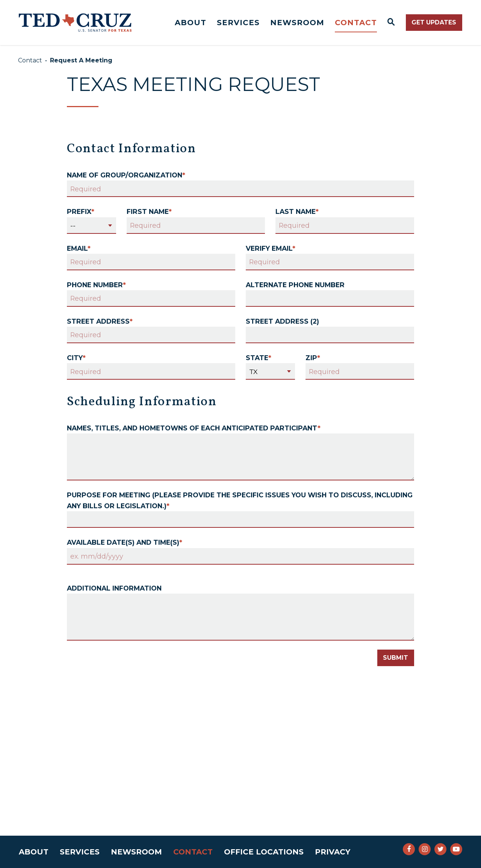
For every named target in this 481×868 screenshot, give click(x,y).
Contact (356, 23)
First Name (149, 211)
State (259, 358)
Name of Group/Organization (126, 175)
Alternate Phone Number (295, 285)
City (76, 358)
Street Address (100, 321)
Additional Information (114, 588)
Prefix (81, 211)
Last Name (297, 211)
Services (238, 23)
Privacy (333, 852)
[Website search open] (391, 23)
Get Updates (434, 22)
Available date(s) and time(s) (125, 542)
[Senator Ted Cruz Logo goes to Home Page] (75, 23)
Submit (396, 658)
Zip (313, 358)
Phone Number (96, 285)
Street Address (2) (282, 321)
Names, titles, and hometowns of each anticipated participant (194, 428)
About (191, 23)
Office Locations (264, 852)
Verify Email (271, 248)
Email (79, 248)
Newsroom (297, 23)
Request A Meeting (81, 60)
